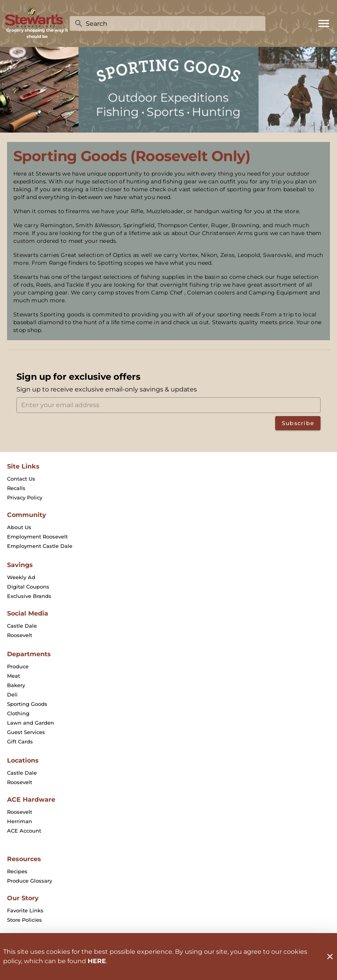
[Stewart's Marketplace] (37, 17)
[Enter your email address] (171, 405)
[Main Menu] (324, 23)
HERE (97, 961)
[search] (173, 23)
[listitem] (21, 479)
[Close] (330, 957)
